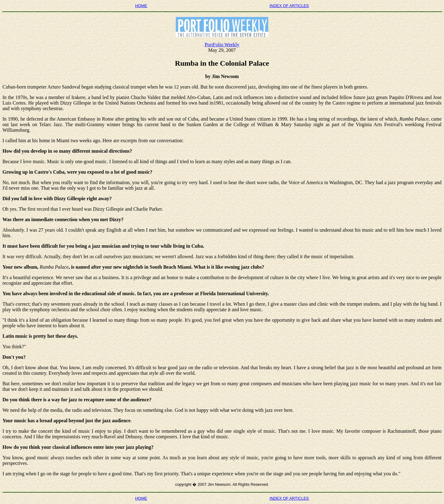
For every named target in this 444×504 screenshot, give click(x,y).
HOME (141, 6)
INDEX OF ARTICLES (289, 6)
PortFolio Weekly (222, 45)
